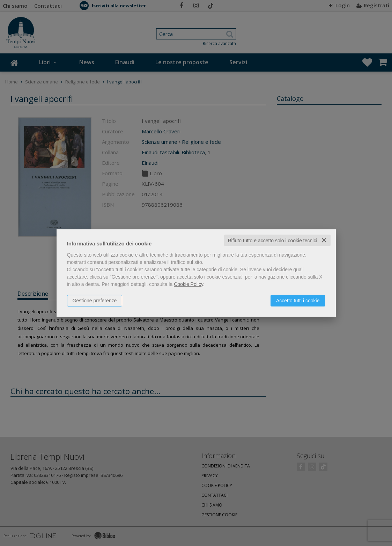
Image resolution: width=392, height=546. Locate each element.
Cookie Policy (188, 284)
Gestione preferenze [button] (95, 300)
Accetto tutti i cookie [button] (298, 300)
